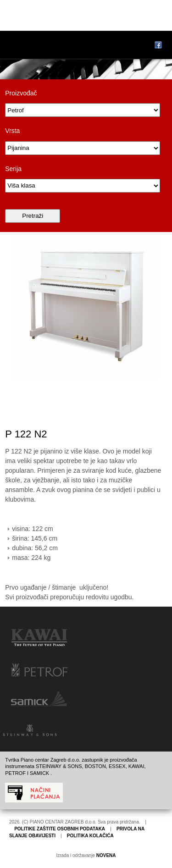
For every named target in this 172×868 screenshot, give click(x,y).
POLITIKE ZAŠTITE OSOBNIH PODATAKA (60, 829)
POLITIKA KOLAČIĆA (90, 836)
